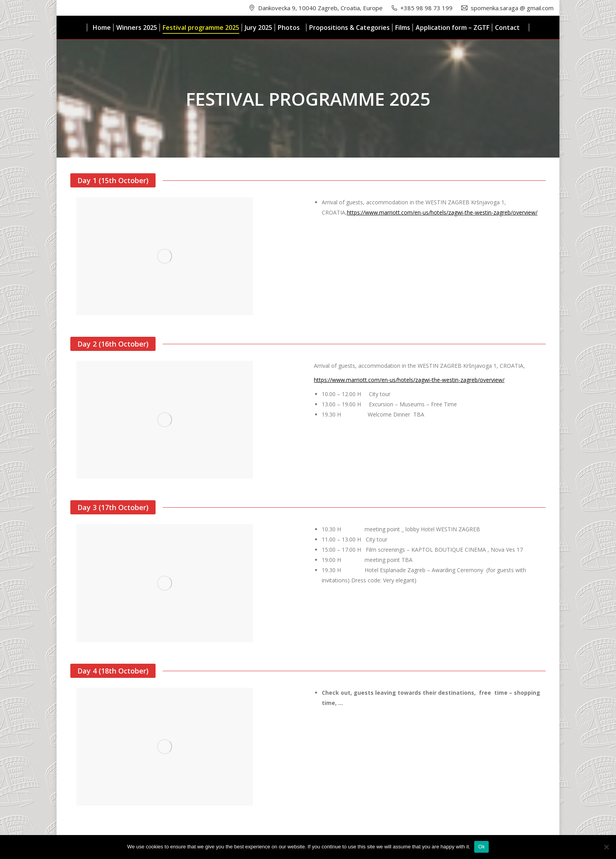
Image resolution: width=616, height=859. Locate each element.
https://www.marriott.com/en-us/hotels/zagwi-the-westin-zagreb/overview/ (442, 212)
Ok (481, 847)
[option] (186, 256)
